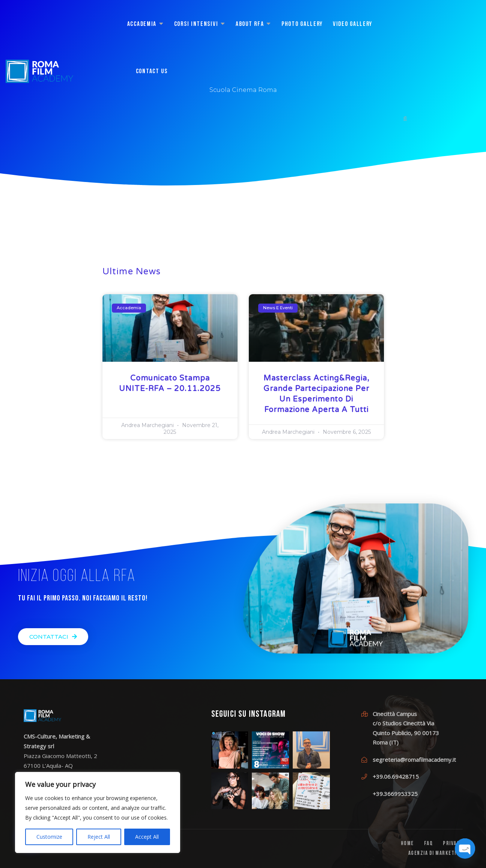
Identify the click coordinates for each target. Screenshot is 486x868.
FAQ (429, 844)
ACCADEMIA (142, 24)
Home (407, 844)
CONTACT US (152, 71)
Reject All (99, 837)
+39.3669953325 (395, 794)
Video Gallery (353, 24)
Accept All (147, 837)
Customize (49, 837)
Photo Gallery (302, 24)
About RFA (250, 24)
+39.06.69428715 (396, 776)
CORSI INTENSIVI (196, 24)
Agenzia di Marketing (436, 854)
